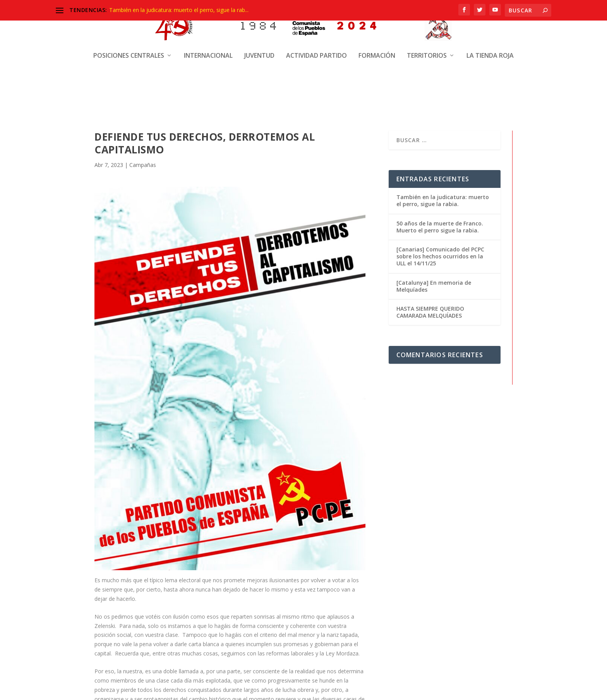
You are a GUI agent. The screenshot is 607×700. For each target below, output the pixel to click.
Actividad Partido (316, 29)
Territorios (427, 29)
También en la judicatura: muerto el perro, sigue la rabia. (443, 200)
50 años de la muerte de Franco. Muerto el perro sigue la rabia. (440, 226)
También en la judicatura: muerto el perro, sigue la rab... (179, 10)
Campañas (143, 164)
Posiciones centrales (129, 29)
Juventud (259, 29)
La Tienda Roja (490, 29)
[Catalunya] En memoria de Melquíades (434, 285)
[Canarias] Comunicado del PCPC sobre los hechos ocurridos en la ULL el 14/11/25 (440, 255)
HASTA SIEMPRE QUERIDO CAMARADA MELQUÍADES (430, 311)
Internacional (208, 29)
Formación (377, 29)
